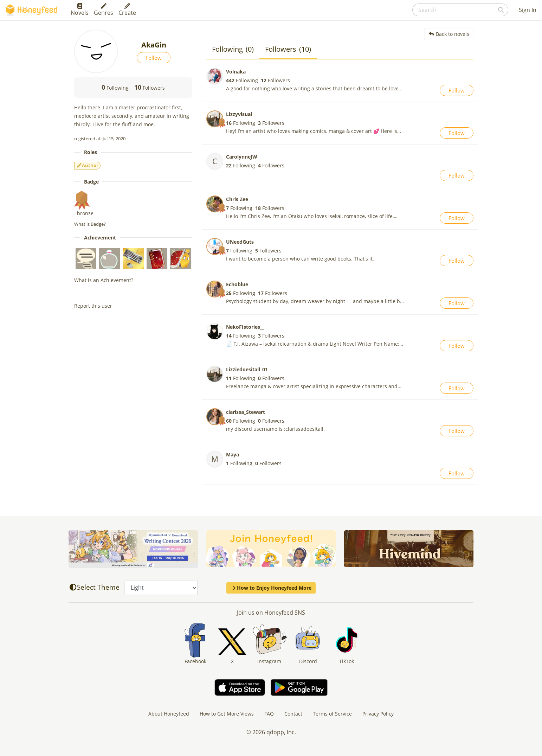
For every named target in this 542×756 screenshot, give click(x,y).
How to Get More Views (227, 714)
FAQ (269, 714)
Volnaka (236, 72)
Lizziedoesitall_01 (247, 369)
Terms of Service (332, 714)
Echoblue (237, 284)
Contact (293, 714)
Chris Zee (237, 199)
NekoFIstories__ (245, 327)
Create (127, 10)
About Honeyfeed (169, 714)
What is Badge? (90, 224)
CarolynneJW (242, 157)
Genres (104, 10)
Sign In (528, 10)
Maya (233, 454)
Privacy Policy (378, 714)
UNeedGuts (240, 242)
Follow (154, 58)
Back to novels (449, 34)
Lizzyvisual (239, 114)
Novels (80, 10)
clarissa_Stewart (246, 412)
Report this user (93, 306)
